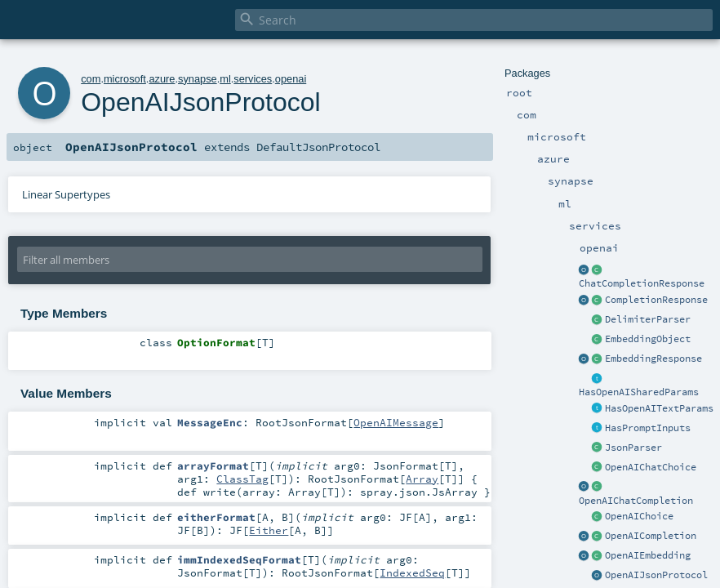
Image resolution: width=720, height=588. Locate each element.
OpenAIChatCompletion (636, 501)
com (91, 79)
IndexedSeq (412, 572)
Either (269, 530)
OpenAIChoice (639, 516)
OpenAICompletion (651, 536)
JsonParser (633, 448)
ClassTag (242, 479)
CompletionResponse (656, 300)
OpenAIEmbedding (648, 555)
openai (291, 79)
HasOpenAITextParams (659, 408)
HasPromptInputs (648, 428)
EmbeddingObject (648, 339)
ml (225, 79)
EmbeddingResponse (653, 359)
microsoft (125, 79)
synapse (198, 79)
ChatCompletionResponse (642, 283)
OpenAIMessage (396, 422)
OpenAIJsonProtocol (656, 575)
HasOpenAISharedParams (639, 392)
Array (422, 479)
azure (162, 79)
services (253, 79)
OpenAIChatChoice (651, 467)
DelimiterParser (648, 319)
